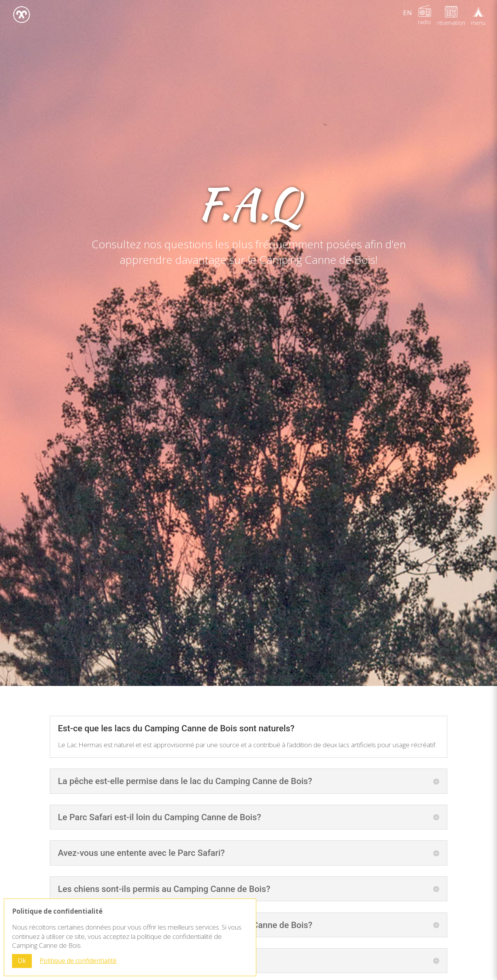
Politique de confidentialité (78, 961)
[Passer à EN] (408, 12)
